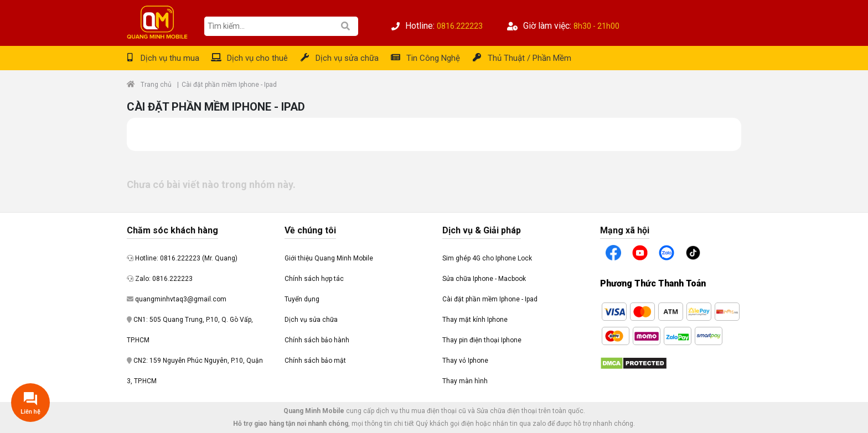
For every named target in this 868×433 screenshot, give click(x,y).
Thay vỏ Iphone (465, 361)
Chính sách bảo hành (317, 340)
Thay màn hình (465, 381)
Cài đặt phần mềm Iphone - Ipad (490, 299)
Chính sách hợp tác (314, 279)
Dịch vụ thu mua (170, 58)
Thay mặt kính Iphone (475, 320)
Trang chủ (156, 85)
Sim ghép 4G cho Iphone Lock (487, 258)
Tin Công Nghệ (433, 58)
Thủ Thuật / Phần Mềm (529, 58)
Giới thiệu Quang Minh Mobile (329, 258)
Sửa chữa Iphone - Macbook (484, 279)
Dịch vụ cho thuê (257, 58)
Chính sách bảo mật (315, 361)
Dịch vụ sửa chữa (347, 58)
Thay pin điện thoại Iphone (482, 340)
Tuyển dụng (302, 299)
